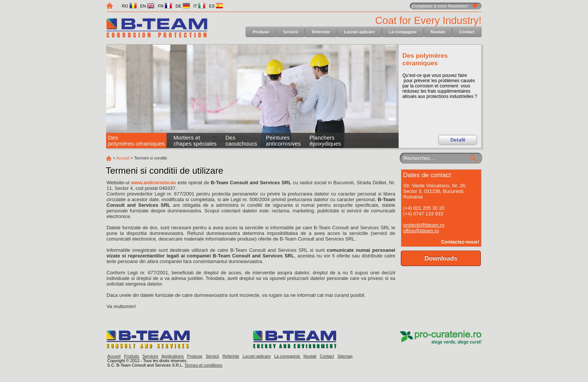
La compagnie (403, 32)
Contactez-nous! (460, 242)
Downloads (441, 258)
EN (147, 6)
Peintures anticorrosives (283, 141)
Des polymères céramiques (425, 59)
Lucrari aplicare (359, 32)
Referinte (321, 32)
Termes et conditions (203, 365)
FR (165, 6)
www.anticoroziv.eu (153, 183)
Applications (172, 356)
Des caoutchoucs (241, 141)
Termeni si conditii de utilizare (164, 171)
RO (129, 6)
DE (183, 6)
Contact (467, 32)
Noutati (438, 32)
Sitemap (345, 356)
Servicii (290, 32)
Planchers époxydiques (325, 141)
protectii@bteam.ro (424, 225)
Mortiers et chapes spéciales (195, 141)
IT (200, 6)
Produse (261, 32)
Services (150, 356)
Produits (131, 356)
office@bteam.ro (421, 231)
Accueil (123, 158)
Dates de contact (427, 175)
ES (216, 6)
